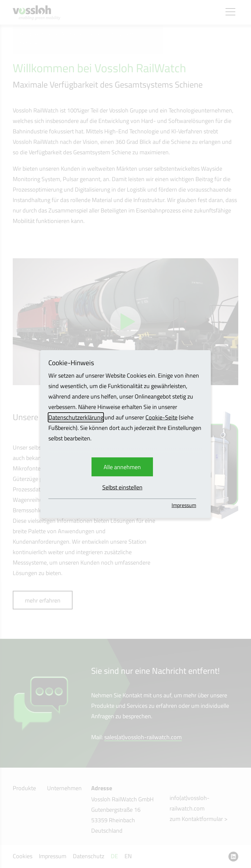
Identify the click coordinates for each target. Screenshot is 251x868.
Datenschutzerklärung (76, 417)
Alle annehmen (122, 467)
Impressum (184, 505)
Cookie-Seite (161, 417)
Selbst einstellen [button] (122, 487)
